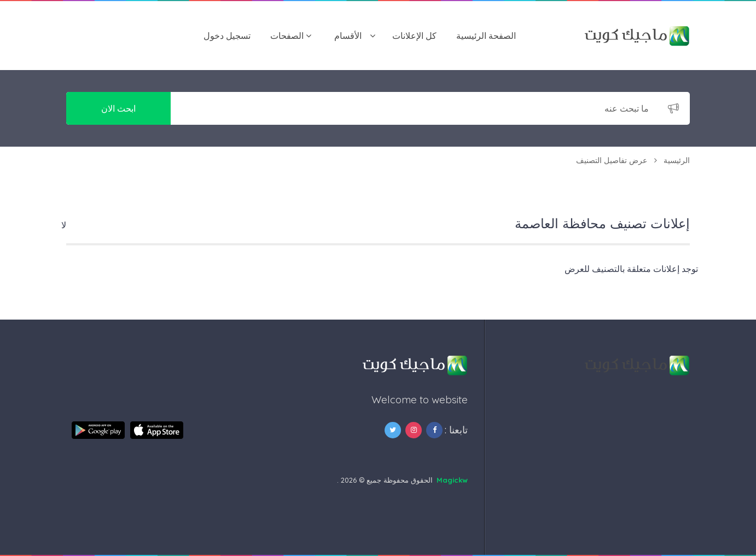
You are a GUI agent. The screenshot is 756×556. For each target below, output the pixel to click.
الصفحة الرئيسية (486, 36)
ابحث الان (118, 108)
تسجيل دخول (227, 36)
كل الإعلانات (414, 36)
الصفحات (287, 36)
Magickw (452, 480)
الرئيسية (677, 160)
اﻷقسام (348, 36)
